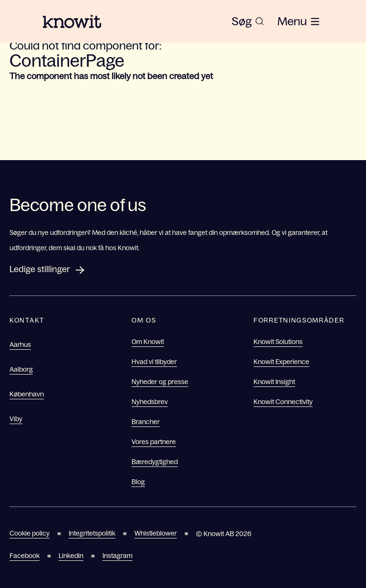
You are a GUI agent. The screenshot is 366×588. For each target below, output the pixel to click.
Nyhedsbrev (150, 402)
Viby (16, 419)
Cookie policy (30, 533)
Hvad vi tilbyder (154, 362)
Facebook (25, 556)
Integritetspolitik (92, 533)
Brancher (146, 422)
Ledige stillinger (40, 269)
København (27, 394)
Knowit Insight (274, 382)
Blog (138, 482)
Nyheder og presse (160, 382)
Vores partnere (154, 442)
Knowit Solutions (278, 342)
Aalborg (21, 369)
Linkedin (71, 556)
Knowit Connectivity (283, 402)
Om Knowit (148, 342)
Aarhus (20, 345)
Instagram (117, 556)
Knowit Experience (281, 362)
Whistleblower (156, 533)
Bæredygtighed (155, 462)
